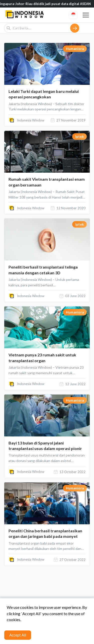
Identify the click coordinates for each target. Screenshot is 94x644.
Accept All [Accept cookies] (18, 635)
